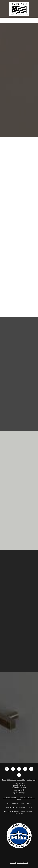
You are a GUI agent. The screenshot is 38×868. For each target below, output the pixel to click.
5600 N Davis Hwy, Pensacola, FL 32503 (19, 808)
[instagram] (13, 769)
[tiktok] (31, 769)
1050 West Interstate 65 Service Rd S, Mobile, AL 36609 (19, 799)
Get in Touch (12, 780)
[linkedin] (19, 769)
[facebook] (7, 769)
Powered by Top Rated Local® (19, 863)
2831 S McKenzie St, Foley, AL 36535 (19, 804)
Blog (34, 780)
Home (4, 780)
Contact (29, 780)
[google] (19, 775)
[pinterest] (25, 769)
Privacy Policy (21, 780)
